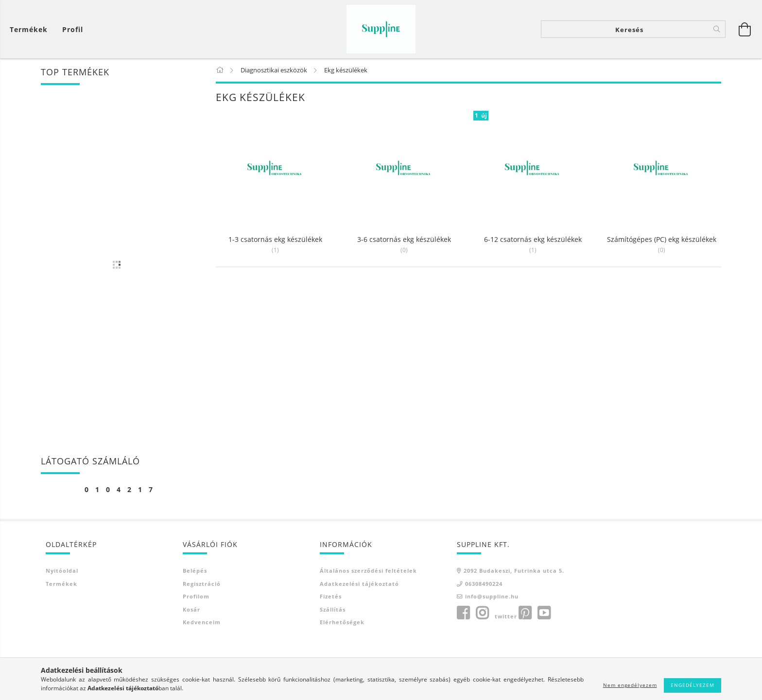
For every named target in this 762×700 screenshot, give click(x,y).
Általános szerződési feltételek (368, 571)
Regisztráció (202, 584)
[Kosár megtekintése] (31, 29)
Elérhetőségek (342, 622)
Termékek (61, 584)
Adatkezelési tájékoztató (359, 584)
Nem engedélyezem (630, 685)
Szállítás (333, 609)
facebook (463, 613)
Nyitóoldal (62, 571)
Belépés (195, 571)
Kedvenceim (202, 622)
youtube (544, 613)
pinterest (525, 613)
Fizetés (331, 596)
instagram (482, 613)
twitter (506, 616)
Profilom (196, 596)
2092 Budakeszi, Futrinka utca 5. (514, 571)
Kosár (191, 609)
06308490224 (484, 584)
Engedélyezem (693, 685)
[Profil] (73, 29)
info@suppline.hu (492, 596)
